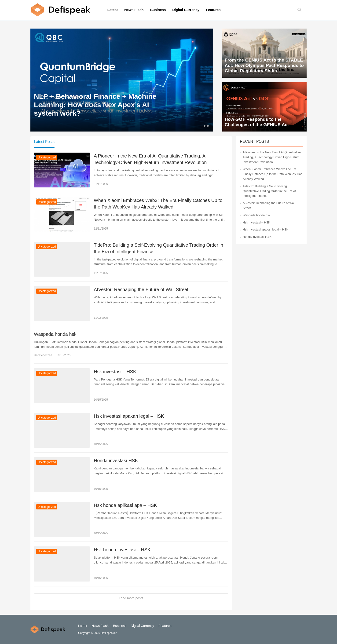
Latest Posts (44, 142)
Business (158, 10)
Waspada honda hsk (55, 334)
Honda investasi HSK (116, 461)
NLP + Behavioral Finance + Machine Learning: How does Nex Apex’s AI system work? (95, 105)
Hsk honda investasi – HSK (122, 550)
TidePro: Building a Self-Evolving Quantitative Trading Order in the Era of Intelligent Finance (159, 248)
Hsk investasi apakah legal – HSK (129, 416)
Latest (113, 10)
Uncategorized (47, 157)
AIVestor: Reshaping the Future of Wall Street (141, 289)
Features (213, 10)
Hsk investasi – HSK (115, 372)
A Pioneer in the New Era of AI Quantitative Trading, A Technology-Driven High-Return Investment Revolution (150, 159)
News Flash (134, 10)
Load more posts (131, 598)
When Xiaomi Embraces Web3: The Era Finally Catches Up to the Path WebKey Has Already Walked (158, 204)
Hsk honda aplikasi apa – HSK (125, 505)
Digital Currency (186, 10)
